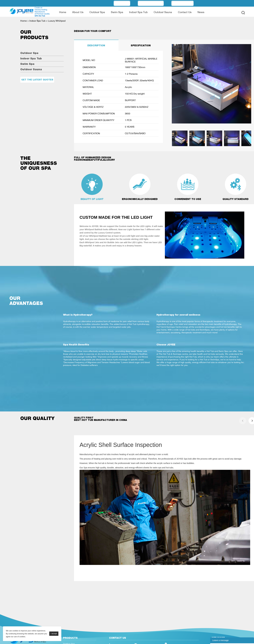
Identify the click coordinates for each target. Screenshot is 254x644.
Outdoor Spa (97, 12)
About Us (78, 12)
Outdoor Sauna (163, 12)
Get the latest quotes (37, 80)
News (201, 12)
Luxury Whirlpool (57, 21)
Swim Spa (117, 12)
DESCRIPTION (96, 45)
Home (63, 12)
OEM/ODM (122, 3)
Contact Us (185, 12)
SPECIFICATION (141, 45)
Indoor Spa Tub (138, 12)
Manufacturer (151, 3)
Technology (182, 3)
